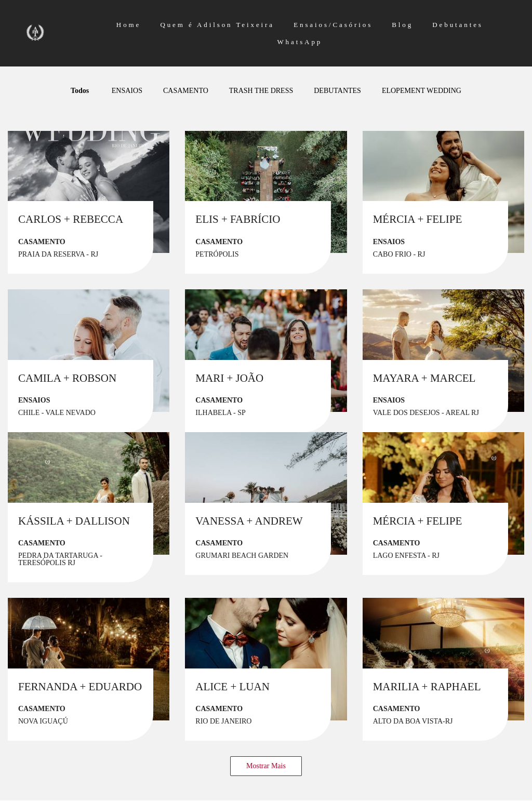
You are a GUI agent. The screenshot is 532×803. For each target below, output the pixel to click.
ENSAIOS (127, 91)
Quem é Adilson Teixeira (217, 25)
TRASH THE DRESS (261, 91)
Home (129, 25)
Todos (80, 91)
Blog (402, 25)
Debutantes (457, 25)
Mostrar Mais (266, 766)
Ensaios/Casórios (333, 25)
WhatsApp (300, 42)
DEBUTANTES (337, 91)
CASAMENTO (186, 91)
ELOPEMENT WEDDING (422, 91)
